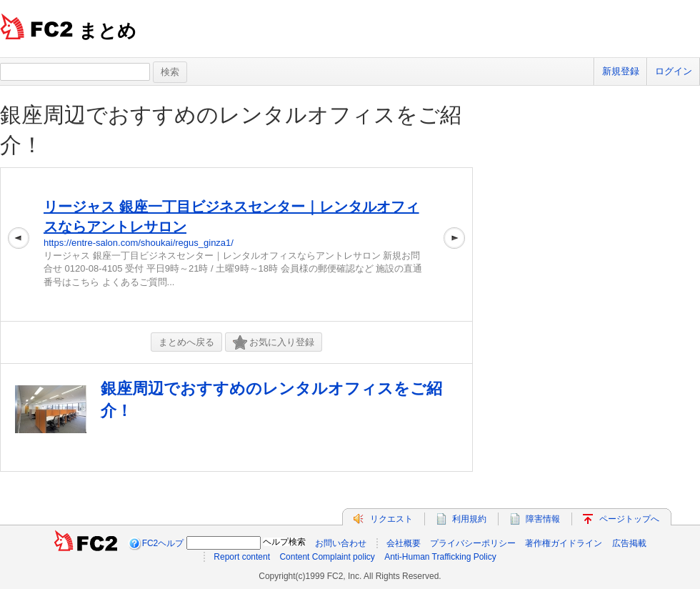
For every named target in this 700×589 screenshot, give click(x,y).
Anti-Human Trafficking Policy (440, 557)
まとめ (107, 31)
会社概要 (404, 543)
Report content (242, 557)
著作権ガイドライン (564, 543)
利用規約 (469, 519)
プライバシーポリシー (473, 543)
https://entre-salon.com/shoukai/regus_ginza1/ (139, 243)
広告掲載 (629, 543)
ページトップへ (629, 519)
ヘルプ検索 (284, 542)
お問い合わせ (341, 543)
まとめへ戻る (186, 342)
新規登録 (621, 71)
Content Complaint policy (327, 557)
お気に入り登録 (274, 343)
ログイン (674, 71)
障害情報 (543, 519)
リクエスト (391, 519)
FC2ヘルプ (163, 543)
